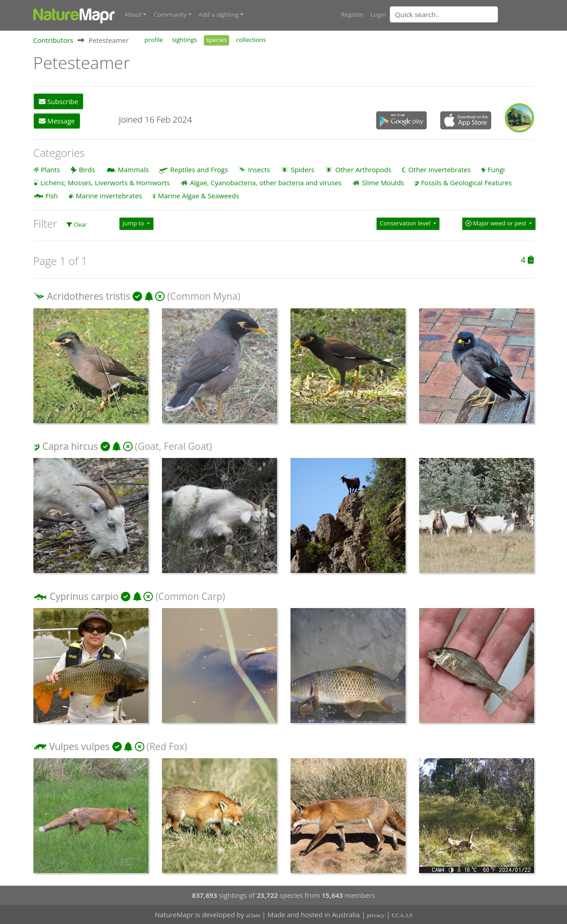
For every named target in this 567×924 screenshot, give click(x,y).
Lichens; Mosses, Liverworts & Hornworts (105, 183)
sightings (184, 40)
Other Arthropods (363, 169)
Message (57, 121)
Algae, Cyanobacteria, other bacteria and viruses (266, 183)
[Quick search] (444, 14)
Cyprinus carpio (84, 596)
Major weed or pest (497, 223)
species (217, 40)
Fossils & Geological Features (466, 183)
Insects (259, 169)
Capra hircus (70, 446)
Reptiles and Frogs (199, 169)
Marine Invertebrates (109, 196)
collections (251, 40)
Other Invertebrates (439, 169)
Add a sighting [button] (219, 14)
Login (378, 14)
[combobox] (462, 14)
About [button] (133, 14)
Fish (51, 196)
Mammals (133, 169)
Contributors (53, 40)
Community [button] (170, 14)
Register (353, 14)
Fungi (496, 169)
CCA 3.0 (402, 915)
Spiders (303, 169)
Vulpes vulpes (79, 746)
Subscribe (58, 101)
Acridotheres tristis (89, 296)
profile (154, 40)
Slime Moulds (383, 183)
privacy (376, 915)
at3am (253, 915)
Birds (87, 169)
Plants (50, 169)
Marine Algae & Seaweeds (198, 196)
